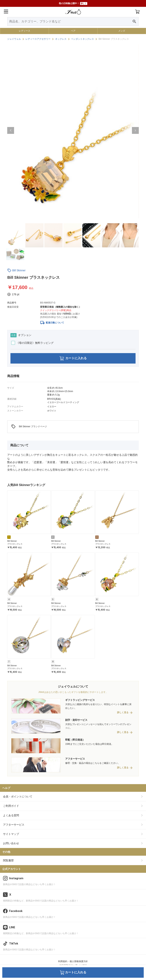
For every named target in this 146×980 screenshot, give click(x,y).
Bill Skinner (19, 270)
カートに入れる (73, 358)
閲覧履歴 (8, 860)
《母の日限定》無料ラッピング (32, 343)
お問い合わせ (11, 843)
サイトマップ (11, 834)
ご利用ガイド (11, 806)
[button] (11, 130)
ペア (73, 31)
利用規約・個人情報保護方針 (73, 961)
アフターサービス (14, 825)
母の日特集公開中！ (73, 4)
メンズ (122, 31)
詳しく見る (123, 713)
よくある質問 (11, 815)
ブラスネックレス (15, 544)
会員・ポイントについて (18, 797)
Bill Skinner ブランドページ (29, 427)
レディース (25, 31)
